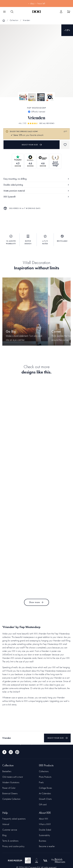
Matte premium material (36, 191)
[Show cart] (69, 12)
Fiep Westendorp (36, 108)
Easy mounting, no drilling (36, 179)
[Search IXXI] (12, 12)
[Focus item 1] (36, 63)
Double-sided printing (36, 185)
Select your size (32, 145)
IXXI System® (36, 197)
